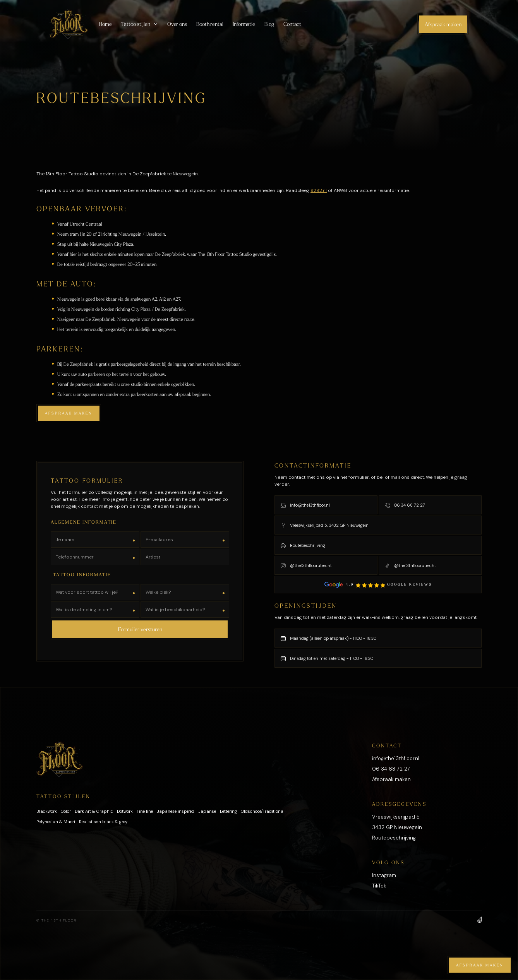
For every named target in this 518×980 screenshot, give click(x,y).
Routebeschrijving (394, 838)
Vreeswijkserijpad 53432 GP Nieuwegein (397, 822)
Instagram (384, 875)
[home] (69, 24)
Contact (292, 24)
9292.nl (319, 190)
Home (105, 24)
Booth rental (210, 24)
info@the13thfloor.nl (396, 758)
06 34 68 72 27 (391, 769)
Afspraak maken (443, 24)
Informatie (244, 24)
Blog (269, 24)
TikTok (379, 886)
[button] (140, 24)
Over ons (177, 24)
